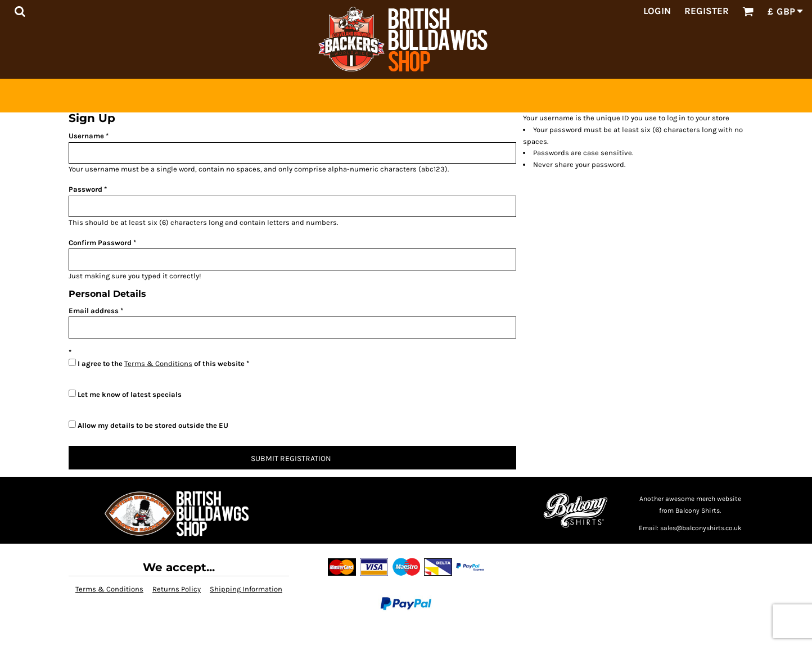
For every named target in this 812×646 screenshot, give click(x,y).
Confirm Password (100, 243)
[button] (20, 11)
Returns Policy (177, 589)
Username (86, 136)
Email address (94, 311)
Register (707, 11)
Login (657, 11)
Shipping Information (246, 589)
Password (85, 189)
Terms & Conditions (158, 363)
